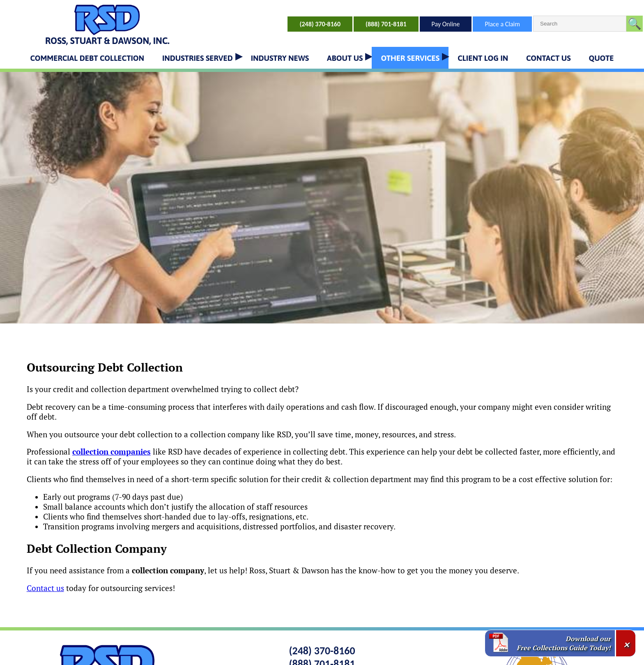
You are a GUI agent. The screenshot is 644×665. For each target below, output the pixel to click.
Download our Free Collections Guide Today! (564, 643)
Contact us (45, 588)
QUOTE (601, 58)
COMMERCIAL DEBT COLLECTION (87, 58)
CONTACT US (548, 58)
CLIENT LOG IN (483, 58)
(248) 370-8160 (320, 24)
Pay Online (446, 24)
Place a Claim (502, 24)
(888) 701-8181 (386, 24)
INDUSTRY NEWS (280, 58)
